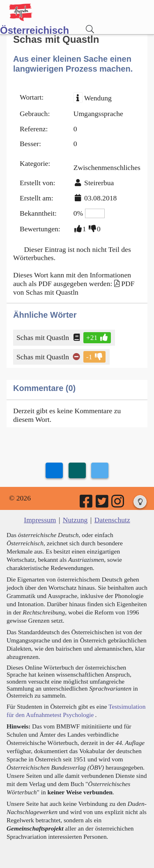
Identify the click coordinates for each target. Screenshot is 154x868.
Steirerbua (99, 183)
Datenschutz (112, 520)
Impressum (40, 520)
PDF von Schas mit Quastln (74, 288)
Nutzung (75, 520)
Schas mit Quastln (43, 337)
